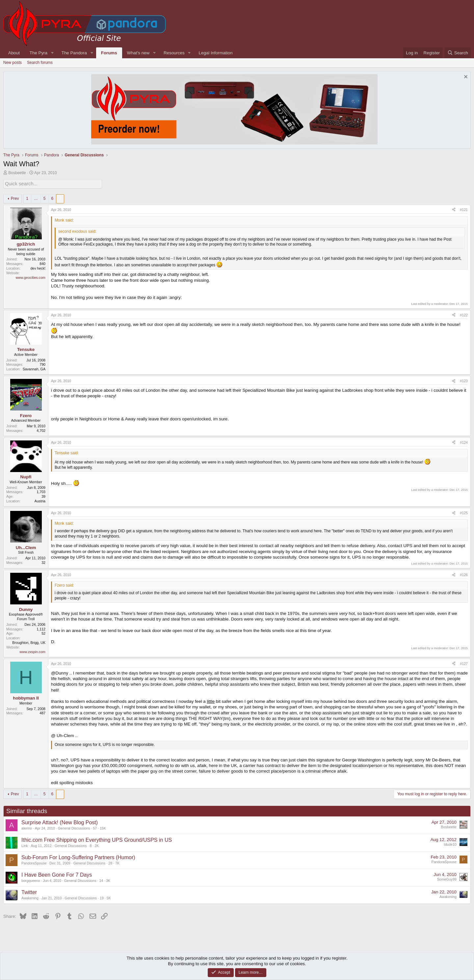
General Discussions (74, 828)
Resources (174, 53)
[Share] (454, 209)
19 (102, 897)
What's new (138, 53)
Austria (40, 500)
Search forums (40, 63)
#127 (464, 663)
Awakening (30, 897)
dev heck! (38, 268)
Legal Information (216, 53)
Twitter (29, 892)
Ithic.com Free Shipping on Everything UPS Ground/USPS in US (97, 839)
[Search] (458, 53)
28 (110, 862)
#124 (464, 442)
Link (25, 845)
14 (101, 880)
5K (109, 897)
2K (97, 845)
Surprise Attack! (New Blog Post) (60, 822)
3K (108, 880)
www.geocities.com (30, 277)
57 (95, 828)
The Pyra (39, 53)
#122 (464, 314)
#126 (464, 574)
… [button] (36, 198)
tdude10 (450, 844)
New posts (13, 63)
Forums (109, 53)
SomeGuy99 (447, 879)
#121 (464, 209)
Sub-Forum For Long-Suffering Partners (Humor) (78, 857)
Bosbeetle (17, 173)
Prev (15, 198)
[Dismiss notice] (465, 78)
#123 (464, 380)
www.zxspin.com (32, 651)
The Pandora (74, 53)
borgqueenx (31, 880)
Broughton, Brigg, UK (29, 642)
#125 (464, 512)
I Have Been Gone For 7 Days (57, 874)
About (14, 53)
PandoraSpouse (34, 862)
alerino (27, 828)
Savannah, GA (34, 368)
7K (117, 862)
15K (103, 828)
